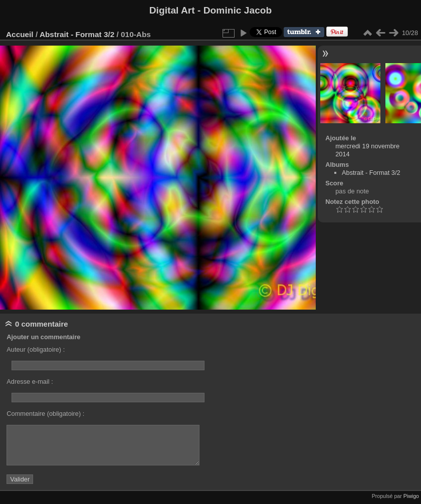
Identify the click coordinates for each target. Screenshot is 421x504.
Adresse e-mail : (30, 382)
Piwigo (411, 496)
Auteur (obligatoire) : (36, 349)
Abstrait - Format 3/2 (77, 34)
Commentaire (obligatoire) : (45, 414)
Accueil (20, 34)
